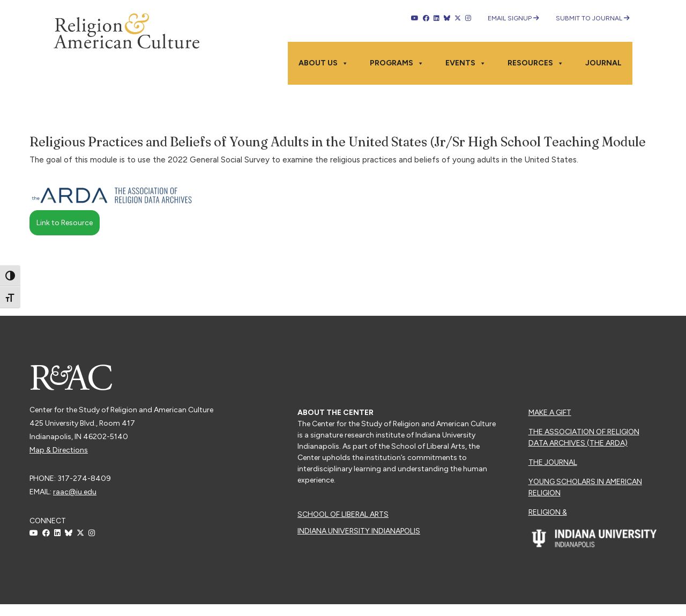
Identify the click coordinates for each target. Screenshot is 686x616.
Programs (397, 63)
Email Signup (513, 18)
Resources (536, 63)
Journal (603, 63)
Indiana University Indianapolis (359, 531)
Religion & (548, 512)
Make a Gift (550, 413)
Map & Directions (59, 450)
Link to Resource (65, 223)
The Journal (553, 462)
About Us (323, 63)
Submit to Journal (593, 18)
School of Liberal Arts (343, 514)
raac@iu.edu (75, 492)
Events (466, 63)
